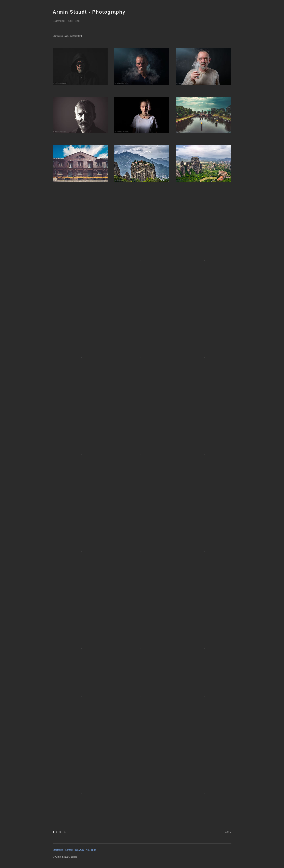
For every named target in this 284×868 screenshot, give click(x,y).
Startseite (59, 21)
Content (78, 36)
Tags (66, 36)
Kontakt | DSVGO (75, 850)
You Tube (74, 21)
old (71, 36)
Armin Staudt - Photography (89, 12)
